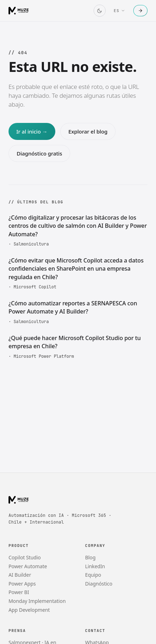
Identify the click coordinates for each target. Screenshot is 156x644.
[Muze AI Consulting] (19, 11)
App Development (29, 610)
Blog (90, 557)
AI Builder (20, 575)
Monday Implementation (37, 601)
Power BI (19, 592)
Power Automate (28, 566)
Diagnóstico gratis (39, 153)
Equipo (93, 575)
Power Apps (22, 584)
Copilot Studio (25, 557)
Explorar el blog (88, 131)
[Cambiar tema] (100, 11)
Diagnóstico (99, 584)
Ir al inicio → (32, 131)
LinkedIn (95, 566)
